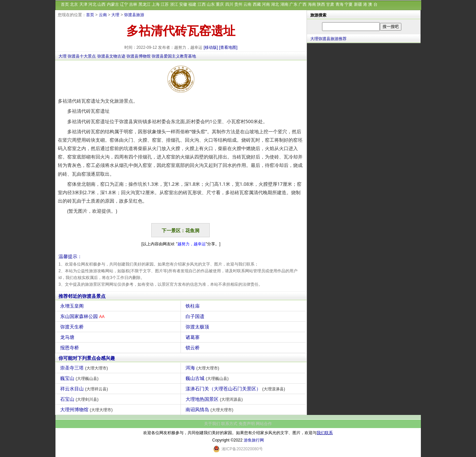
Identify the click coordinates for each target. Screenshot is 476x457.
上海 (156, 4)
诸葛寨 (193, 337)
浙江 (174, 4)
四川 (229, 4)
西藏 (257, 4)
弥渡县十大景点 (82, 56)
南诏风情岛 (210, 410)
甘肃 (330, 4)
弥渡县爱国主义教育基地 (174, 56)
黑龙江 (145, 4)
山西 (102, 4)
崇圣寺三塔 (85, 368)
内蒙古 (113, 4)
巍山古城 (208, 378)
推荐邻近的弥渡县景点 (82, 296)
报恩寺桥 (70, 348)
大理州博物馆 (87, 410)
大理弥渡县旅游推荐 (328, 39)
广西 (303, 4)
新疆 (358, 4)
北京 (74, 4)
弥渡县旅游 (134, 15)
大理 (115, 15)
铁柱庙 (193, 306)
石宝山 (80, 399)
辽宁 (124, 4)
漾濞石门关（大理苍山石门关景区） (236, 389)
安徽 (183, 4)
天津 (83, 4)
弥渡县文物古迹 (111, 56)
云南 (247, 4)
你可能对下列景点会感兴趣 (87, 358)
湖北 (275, 4)
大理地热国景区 (215, 399)
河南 (266, 4)
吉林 (133, 4)
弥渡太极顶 (198, 327)
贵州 (238, 4)
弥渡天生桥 (73, 327)
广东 (293, 4)
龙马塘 (68, 337)
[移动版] (211, 47)
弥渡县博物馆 (138, 56)
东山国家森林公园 (83, 316)
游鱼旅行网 (254, 440)
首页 (65, 4)
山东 (211, 4)
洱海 (203, 368)
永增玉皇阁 (73, 306)
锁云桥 (193, 348)
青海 (340, 4)
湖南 (284, 4)
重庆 (220, 4)
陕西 (321, 4)
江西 (202, 4)
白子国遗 (196, 316)
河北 (92, 4)
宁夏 (349, 4)
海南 (312, 4)
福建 (192, 4)
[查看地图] (228, 47)
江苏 (165, 4)
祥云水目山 (85, 389)
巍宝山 (80, 378)
